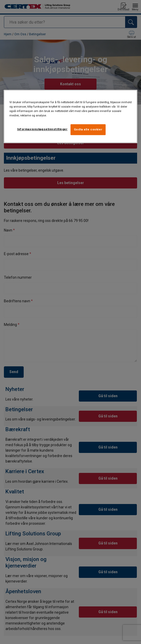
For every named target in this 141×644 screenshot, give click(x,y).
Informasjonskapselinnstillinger (42, 129)
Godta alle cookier (88, 129)
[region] (71, 116)
